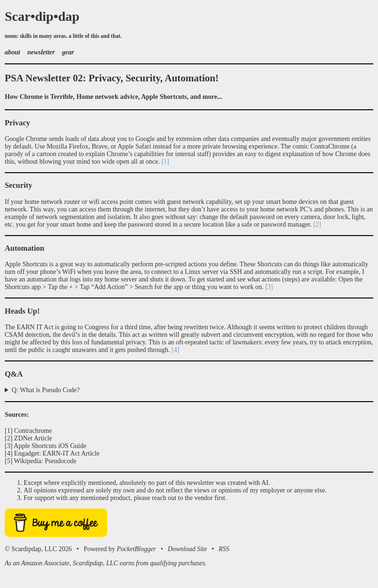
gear (68, 52)
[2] (317, 224)
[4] (175, 350)
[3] (269, 287)
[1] (165, 162)
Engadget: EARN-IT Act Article (57, 453)
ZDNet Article (33, 438)
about (13, 52)
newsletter (41, 52)
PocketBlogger (136, 549)
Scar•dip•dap (42, 16)
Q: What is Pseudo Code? (46, 390)
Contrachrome (33, 431)
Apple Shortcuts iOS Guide (50, 446)
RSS (224, 549)
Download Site (187, 549)
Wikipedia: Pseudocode (45, 461)
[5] (9, 461)
